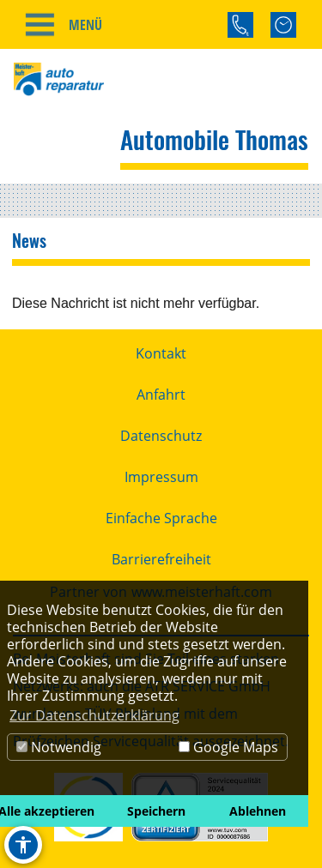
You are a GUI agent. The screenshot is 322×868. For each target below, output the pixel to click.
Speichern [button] (156, 811)
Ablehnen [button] (258, 811)
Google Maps (228, 747)
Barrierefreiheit (161, 559)
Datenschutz (161, 436)
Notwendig (59, 747)
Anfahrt (161, 395)
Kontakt (161, 353)
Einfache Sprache (161, 518)
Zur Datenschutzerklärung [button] (94, 715)
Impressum (161, 477)
